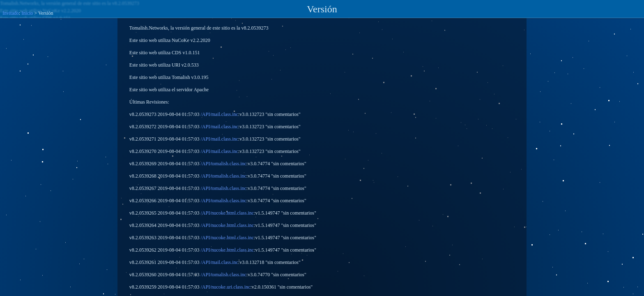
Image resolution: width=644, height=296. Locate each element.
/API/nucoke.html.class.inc (227, 213)
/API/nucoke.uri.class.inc (225, 287)
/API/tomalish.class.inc (223, 164)
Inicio (27, 13)
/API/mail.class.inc (219, 114)
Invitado (11, 13)
